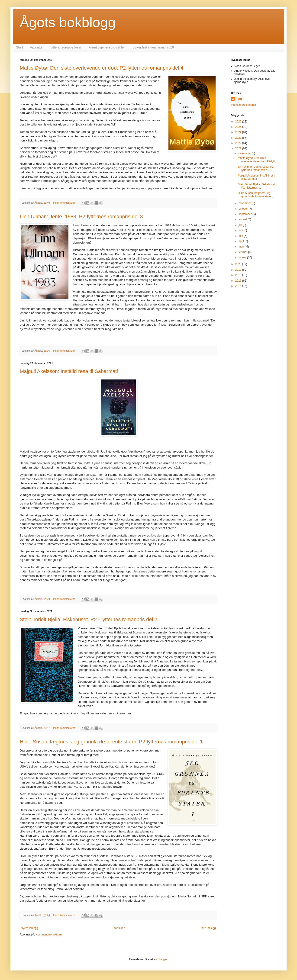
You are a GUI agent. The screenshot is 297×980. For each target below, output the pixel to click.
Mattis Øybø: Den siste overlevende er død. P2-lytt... (257, 160)
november (245, 203)
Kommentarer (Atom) (49, 935)
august (243, 219)
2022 (239, 143)
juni (241, 230)
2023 (239, 138)
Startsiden (119, 928)
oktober (244, 209)
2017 (239, 281)
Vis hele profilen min (243, 105)
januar (243, 257)
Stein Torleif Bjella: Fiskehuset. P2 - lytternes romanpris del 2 (89, 619)
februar (243, 252)
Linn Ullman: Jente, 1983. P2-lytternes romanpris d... (256, 168)
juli (241, 225)
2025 (239, 127)
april (242, 241)
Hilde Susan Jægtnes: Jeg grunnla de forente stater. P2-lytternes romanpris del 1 (111, 742)
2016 (239, 286)
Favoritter (37, 47)
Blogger (162, 959)
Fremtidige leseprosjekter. (107, 47)
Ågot (239, 99)
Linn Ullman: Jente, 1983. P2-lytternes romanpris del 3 (81, 217)
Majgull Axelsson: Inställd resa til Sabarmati (69, 371)
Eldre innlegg (208, 928)
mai (241, 236)
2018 (239, 275)
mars (242, 247)
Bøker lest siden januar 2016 (153, 47)
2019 (239, 270)
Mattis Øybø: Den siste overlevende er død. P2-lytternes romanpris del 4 (102, 68)
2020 (239, 264)
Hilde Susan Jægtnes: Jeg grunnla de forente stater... (256, 195)
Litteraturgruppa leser (66, 47)
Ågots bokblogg (68, 22)
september (245, 214)
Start (19, 47)
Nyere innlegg (29, 928)
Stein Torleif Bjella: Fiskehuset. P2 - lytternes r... (257, 186)
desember (245, 153)
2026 (239, 122)
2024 (239, 132)
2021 (239, 148)
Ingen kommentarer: (65, 203)
